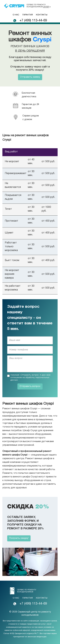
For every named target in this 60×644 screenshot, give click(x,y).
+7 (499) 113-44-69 (33, 21)
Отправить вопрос (30, 386)
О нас (16, 15)
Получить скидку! (19, 538)
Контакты (42, 15)
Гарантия (28, 15)
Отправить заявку (30, 77)
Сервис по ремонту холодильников (38, 6)
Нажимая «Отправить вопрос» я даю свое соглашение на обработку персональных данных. (30, 378)
